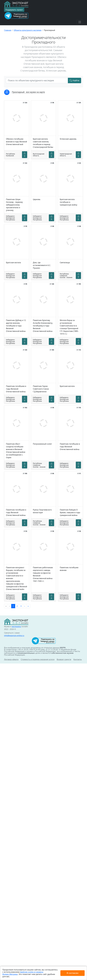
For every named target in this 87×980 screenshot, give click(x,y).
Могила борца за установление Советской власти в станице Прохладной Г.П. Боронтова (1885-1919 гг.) (69, 327)
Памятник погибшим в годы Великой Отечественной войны (16, 389)
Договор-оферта (11, 659)
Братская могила (13, 263)
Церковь (37, 199)
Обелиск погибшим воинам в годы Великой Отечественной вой (16, 142)
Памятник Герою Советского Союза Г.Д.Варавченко (41, 389)
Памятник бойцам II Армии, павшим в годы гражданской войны (70, 512)
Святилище (65, 263)
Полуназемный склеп (42, 444)
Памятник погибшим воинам (69, 569)
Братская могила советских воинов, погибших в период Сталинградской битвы (43, 143)
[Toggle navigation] (80, 22)
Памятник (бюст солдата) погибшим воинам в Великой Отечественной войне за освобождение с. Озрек (16, 451)
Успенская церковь (68, 139)
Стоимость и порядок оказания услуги (38, 659)
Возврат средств (64, 659)
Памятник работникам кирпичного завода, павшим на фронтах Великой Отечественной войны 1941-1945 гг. (43, 574)
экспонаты (16, 626)
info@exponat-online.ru (14, 636)
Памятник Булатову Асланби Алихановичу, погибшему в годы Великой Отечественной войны (43, 326)
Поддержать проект (14, 10)
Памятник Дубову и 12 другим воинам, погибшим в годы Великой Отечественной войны (16, 326)
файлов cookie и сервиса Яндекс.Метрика (23, 973)
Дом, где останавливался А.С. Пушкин (42, 265)
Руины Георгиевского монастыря (42, 511)
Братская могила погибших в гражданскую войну (69, 202)
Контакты (78, 659)
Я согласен (72, 973)
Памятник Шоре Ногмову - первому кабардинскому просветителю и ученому (14, 205)
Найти (74, 80)
